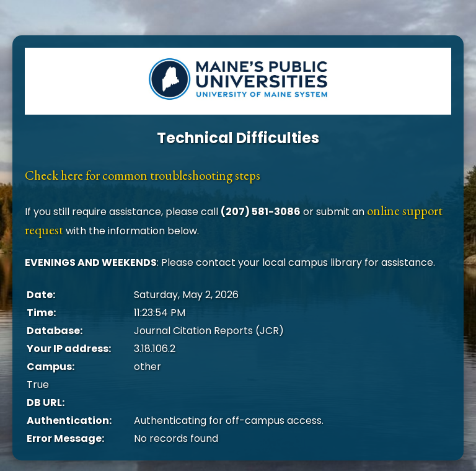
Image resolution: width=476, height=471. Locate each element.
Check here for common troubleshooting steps (143, 175)
